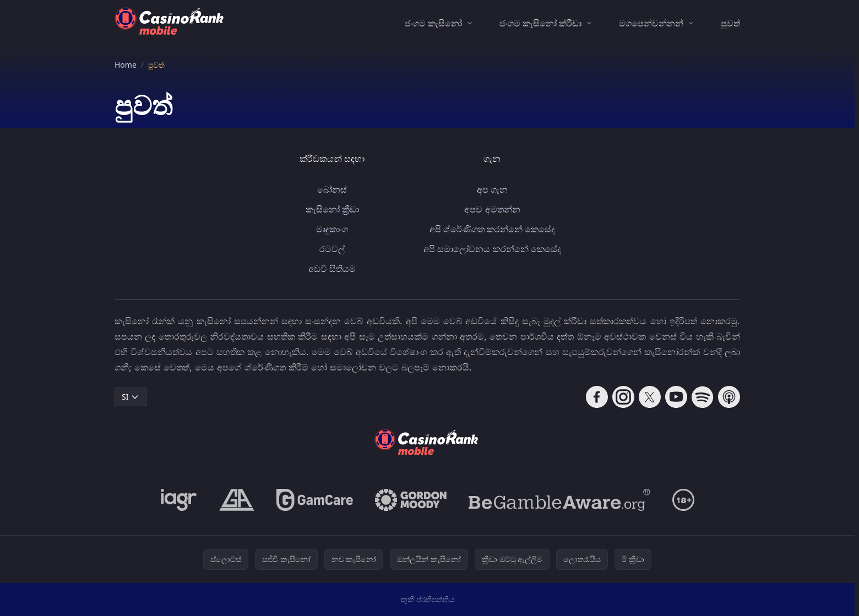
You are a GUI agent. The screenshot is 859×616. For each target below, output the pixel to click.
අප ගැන (492, 189)
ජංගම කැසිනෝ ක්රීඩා (540, 23)
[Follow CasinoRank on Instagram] (623, 397)
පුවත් (730, 23)
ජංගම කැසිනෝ (433, 23)
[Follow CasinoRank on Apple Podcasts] (729, 397)
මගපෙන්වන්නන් (651, 23)
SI (131, 397)
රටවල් (332, 249)
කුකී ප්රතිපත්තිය (428, 599)
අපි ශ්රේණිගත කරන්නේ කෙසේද (492, 229)
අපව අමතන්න (492, 209)
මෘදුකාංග (332, 229)
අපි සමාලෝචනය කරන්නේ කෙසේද (492, 249)
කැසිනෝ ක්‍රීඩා (332, 209)
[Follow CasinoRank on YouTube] (676, 397)
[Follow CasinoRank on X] (650, 397)
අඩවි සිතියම (332, 269)
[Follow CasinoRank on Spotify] (703, 397)
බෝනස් (332, 189)
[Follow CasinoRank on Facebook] (597, 397)
